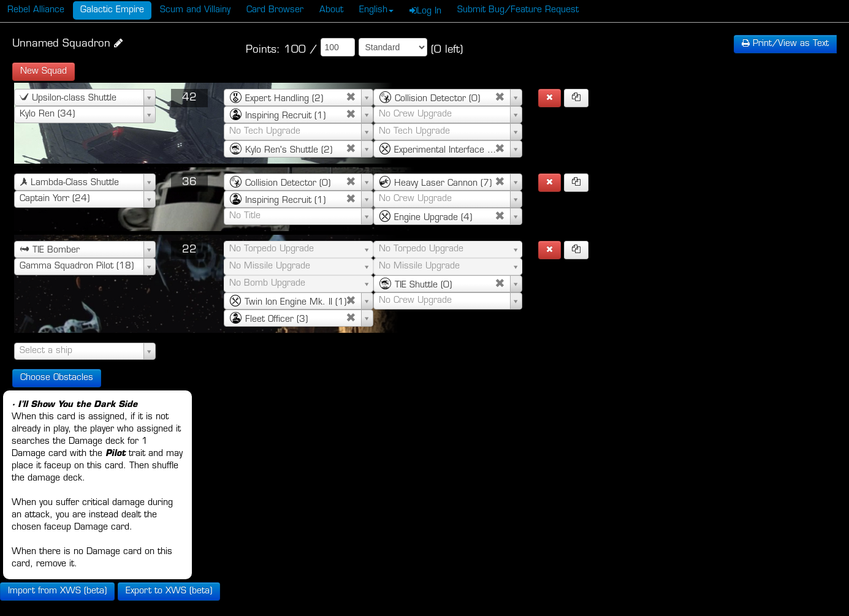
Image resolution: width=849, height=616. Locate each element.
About (331, 10)
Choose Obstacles (57, 378)
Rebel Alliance (36, 10)
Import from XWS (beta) (57, 591)
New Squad (44, 71)
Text (785, 44)
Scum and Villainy (195, 10)
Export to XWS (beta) (169, 591)
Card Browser (275, 10)
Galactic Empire (112, 10)
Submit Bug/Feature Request (518, 10)
